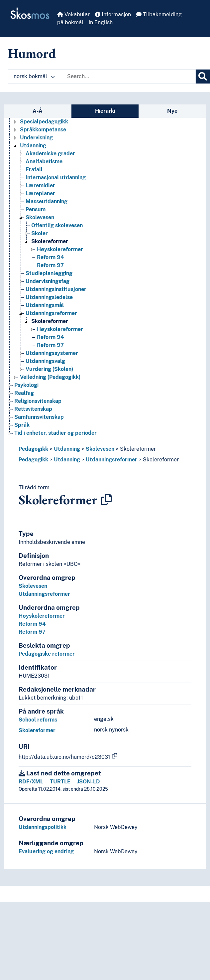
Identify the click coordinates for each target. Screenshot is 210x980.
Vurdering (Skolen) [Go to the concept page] (49, 369)
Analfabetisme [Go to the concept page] (44, 162)
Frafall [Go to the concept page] (34, 169)
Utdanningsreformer (111, 460)
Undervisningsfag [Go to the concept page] (48, 281)
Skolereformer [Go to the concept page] (50, 241)
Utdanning (67, 449)
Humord (32, 53)
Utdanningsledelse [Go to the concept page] (49, 297)
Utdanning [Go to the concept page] (33, 146)
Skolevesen (100, 449)
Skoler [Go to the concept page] (40, 233)
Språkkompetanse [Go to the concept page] (43, 130)
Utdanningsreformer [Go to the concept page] (51, 313)
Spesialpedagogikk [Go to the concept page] (44, 122)
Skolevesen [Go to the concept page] (40, 217)
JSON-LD (89, 782)
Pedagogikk (33, 449)
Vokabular (73, 14)
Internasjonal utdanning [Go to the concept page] (56, 177)
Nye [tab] (172, 111)
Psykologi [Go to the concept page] (26, 385)
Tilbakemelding (159, 14)
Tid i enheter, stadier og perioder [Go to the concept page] (55, 433)
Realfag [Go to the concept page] (24, 393)
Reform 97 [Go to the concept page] (50, 265)
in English (101, 22)
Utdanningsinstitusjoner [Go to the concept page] (56, 289)
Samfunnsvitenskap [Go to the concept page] (39, 417)
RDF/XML (31, 782)
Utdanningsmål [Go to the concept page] (45, 305)
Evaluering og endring (46, 851)
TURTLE (60, 782)
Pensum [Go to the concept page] (36, 209)
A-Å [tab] (38, 111)
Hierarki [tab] (105, 111)
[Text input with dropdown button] (129, 77)
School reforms (38, 720)
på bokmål (70, 22)
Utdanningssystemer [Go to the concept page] (52, 353)
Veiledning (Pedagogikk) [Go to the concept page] (50, 377)
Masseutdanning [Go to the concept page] (47, 201)
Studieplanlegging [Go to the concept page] (49, 273)
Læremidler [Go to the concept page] (40, 185)
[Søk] (203, 77)
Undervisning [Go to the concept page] (36, 138)
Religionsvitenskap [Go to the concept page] (38, 401)
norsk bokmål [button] (34, 76)
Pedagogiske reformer (47, 654)
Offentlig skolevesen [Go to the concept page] (57, 225)
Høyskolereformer (42, 616)
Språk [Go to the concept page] (22, 425)
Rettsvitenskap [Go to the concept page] (33, 409)
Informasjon (113, 14)
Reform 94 (32, 624)
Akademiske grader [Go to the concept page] (50, 154)
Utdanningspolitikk (43, 827)
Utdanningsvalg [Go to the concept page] (45, 361)
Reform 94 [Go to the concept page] (51, 257)
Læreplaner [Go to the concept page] (40, 193)
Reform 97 (32, 632)
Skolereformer (138, 449)
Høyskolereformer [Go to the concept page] (60, 249)
